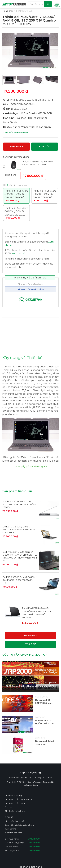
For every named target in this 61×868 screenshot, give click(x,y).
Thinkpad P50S (24, 11)
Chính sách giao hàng (15, 811)
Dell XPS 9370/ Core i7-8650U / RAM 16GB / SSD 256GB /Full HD (19, 580)
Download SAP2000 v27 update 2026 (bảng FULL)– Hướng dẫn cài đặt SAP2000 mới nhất (32, 686)
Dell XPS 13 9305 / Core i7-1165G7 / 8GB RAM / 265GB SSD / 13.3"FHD (20, 529)
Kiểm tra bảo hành (14, 832)
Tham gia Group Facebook (31, 284)
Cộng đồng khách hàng (30, 289)
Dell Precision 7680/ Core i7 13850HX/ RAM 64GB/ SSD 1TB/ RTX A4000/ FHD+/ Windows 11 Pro (20, 556)
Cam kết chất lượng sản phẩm (19, 825)
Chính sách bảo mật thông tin (19, 799)
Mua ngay (16, 146)
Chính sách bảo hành (15, 803)
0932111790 (31, 300)
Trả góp (45, 146)
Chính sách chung (13, 795)
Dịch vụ (8, 807)
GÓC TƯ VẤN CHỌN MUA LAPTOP (25, 655)
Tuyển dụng (11, 829)
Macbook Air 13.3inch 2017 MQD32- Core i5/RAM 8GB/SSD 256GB (20, 504)
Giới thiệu (9, 817)
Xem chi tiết (19, 254)
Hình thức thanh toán (15, 821)
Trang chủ (8, 11)
